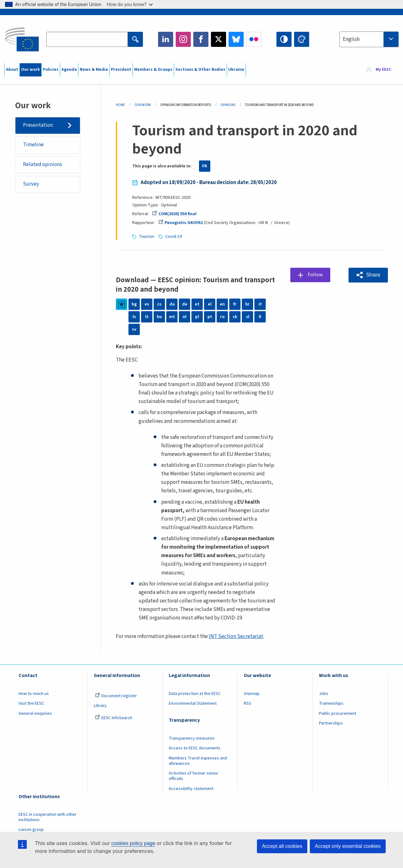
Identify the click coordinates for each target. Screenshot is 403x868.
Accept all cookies (282, 846)
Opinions (228, 105)
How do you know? (130, 4)
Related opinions (43, 165)
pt (210, 317)
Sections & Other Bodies (200, 70)
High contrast (284, 39)
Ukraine (236, 70)
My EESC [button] (383, 70)
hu (159, 317)
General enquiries (35, 714)
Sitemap (252, 694)
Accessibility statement (191, 789)
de (185, 304)
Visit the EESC (31, 703)
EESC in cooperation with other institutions (48, 817)
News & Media (94, 70)
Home (120, 105)
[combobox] (369, 39)
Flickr (254, 39)
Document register (116, 696)
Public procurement (338, 714)
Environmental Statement (193, 703)
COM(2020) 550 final (174, 214)
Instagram (183, 39)
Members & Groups (153, 70)
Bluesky (236, 39)
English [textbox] (351, 39)
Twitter (219, 39)
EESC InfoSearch (114, 718)
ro (222, 317)
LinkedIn (166, 39)
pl (197, 317)
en (222, 304)
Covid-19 (173, 237)
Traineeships (331, 703)
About (12, 70)
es (147, 304)
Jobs (324, 694)
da (172, 304)
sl (248, 317)
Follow (315, 275)
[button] (368, 275)
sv (134, 329)
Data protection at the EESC (195, 694)
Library (100, 706)
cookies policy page (133, 843)
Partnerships (331, 723)
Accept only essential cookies (348, 846)
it (260, 304)
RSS (247, 703)
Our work (31, 70)
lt (147, 317)
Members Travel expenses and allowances (198, 761)
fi (260, 317)
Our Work (143, 105)
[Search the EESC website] (87, 39)
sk (235, 317)
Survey (31, 184)
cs (159, 304)
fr (235, 304)
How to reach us (34, 694)
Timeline (33, 145)
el (210, 304)
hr (247, 304)
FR (205, 166)
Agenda (69, 70)
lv (134, 317)
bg (134, 304)
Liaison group (31, 830)
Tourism (147, 237)
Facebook (201, 39)
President (121, 70)
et (197, 304)
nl (184, 317)
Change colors (302, 39)
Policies (51, 70)
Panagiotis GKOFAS (181, 223)
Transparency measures (192, 738)
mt (172, 317)
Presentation (38, 125)
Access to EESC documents (195, 748)
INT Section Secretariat (236, 636)
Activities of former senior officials (194, 776)
